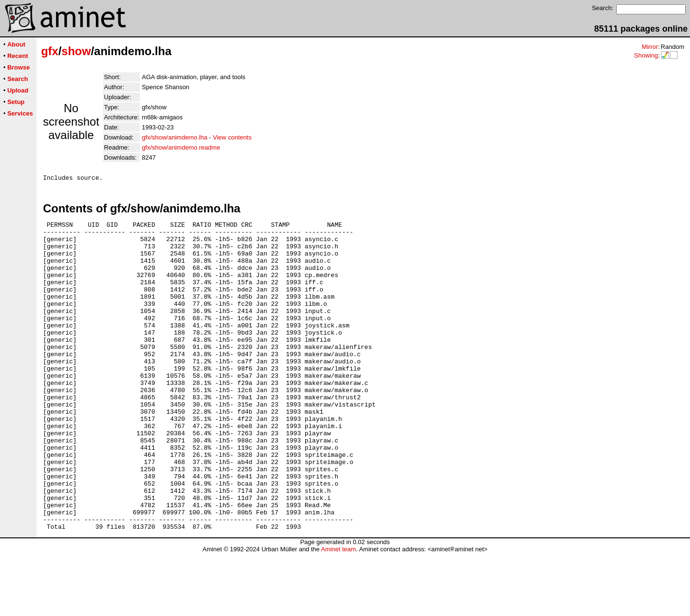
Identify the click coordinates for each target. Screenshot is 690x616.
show (76, 51)
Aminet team (339, 612)
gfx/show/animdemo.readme (181, 147)
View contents (232, 137)
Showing (646, 55)
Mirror (650, 47)
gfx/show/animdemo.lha (175, 137)
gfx (50, 51)
